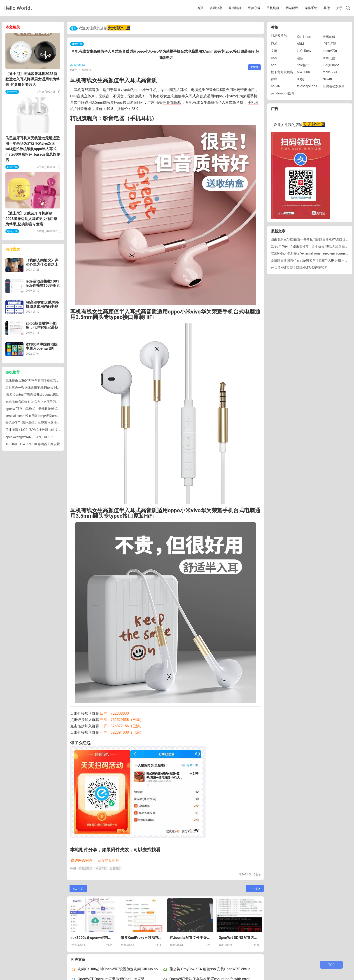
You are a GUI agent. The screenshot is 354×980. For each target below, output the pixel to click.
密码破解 (329, 37)
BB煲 (300, 79)
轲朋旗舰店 (172, 102)
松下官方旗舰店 (282, 72)
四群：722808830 (114, 713)
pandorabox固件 (283, 93)
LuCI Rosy (304, 51)
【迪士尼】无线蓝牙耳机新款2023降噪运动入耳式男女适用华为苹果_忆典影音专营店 (31, 219)
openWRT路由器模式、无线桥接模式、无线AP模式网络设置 (48, 409)
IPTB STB (329, 44)
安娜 (274, 51)
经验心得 (254, 8)
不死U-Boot (331, 65)
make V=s (330, 72)
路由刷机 (235, 8)
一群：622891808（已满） (122, 732)
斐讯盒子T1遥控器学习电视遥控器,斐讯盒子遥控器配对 (44, 423)
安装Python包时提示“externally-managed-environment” (310, 254)
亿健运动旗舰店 (334, 86)
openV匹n (330, 51)
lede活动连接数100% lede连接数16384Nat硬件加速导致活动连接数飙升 (43, 287)
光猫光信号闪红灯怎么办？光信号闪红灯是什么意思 (42, 402)
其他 (327, 8)
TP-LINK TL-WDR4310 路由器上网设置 (33, 444)
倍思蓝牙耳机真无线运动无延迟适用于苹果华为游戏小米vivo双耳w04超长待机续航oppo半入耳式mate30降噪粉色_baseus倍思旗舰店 (33, 149)
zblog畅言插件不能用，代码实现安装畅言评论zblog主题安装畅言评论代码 (43, 329)
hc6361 (276, 86)
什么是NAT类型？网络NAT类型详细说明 (299, 268)
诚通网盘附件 (82, 860)
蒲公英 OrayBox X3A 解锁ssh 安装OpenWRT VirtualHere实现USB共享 (225, 969)
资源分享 (216, 8)
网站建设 (292, 8)
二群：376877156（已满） (122, 726)
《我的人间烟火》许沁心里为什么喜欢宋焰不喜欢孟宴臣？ (42, 264)
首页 (200, 8)
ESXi (274, 44)
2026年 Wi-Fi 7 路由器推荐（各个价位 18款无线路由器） (311, 247)
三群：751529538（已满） (122, 720)
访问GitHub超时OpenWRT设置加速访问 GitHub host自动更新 (126, 969)
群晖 (274, 79)
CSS (274, 58)
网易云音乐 (279, 36)
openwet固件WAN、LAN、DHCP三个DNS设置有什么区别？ (48, 437)
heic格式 (303, 65)
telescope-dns (307, 86)
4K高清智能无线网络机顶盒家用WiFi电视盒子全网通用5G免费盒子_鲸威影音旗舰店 (43, 308)
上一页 (79, 888)
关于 (339, 8)
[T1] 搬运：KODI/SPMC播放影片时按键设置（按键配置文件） (49, 430)
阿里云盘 (329, 58)
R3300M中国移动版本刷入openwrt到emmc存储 (42, 348)
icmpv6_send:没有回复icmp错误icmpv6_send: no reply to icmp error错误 (57, 416)
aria (274, 65)
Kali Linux (304, 37)
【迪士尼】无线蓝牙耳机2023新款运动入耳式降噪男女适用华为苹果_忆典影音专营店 (33, 79)
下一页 (255, 888)
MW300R (303, 72)
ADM (300, 44)
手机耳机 (101, 868)
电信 (300, 58)
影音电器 (84, 109)
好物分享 (77, 44)
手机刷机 (273, 8)
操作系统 (311, 8)
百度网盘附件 (108, 860)
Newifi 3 (328, 79)
